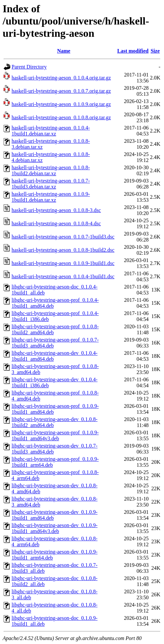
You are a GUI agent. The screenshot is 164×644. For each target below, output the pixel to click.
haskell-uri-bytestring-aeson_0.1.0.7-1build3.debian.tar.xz (51, 184)
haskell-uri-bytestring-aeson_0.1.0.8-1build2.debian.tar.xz (51, 170)
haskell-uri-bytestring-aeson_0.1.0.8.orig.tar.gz (61, 117)
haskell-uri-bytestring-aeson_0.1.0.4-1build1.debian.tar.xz (51, 131)
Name (64, 51)
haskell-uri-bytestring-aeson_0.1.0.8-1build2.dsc (63, 250)
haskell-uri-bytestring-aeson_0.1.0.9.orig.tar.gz (61, 104)
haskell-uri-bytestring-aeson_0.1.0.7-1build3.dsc (63, 237)
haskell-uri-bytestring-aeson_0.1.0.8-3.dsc (56, 210)
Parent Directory (29, 67)
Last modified (133, 51)
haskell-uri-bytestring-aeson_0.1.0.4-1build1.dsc (63, 276)
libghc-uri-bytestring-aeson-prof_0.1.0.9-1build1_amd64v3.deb (55, 435)
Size (155, 51)
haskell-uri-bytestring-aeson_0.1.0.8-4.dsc (56, 223)
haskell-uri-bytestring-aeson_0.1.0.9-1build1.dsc (63, 263)
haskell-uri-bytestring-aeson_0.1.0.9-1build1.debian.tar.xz (51, 197)
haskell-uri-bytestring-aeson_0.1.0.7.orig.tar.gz (61, 91)
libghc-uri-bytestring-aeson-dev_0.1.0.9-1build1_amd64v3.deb (55, 528)
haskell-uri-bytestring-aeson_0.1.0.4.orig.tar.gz (61, 78)
